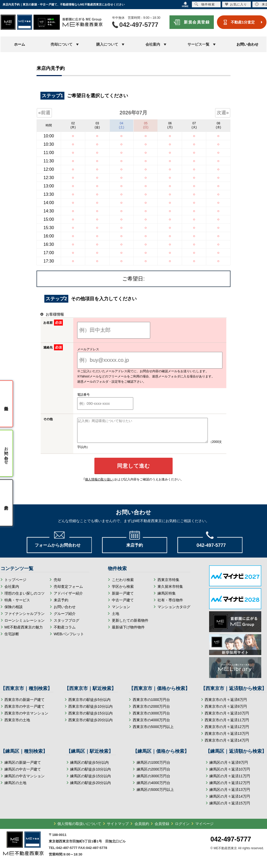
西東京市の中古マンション (26, 718)
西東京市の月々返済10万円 (227, 718)
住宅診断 (12, 639)
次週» (223, 113)
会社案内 (12, 591)
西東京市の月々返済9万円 (226, 711)
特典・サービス (17, 605)
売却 (57, 584)
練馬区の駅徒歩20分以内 (90, 787)
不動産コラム (65, 632)
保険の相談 (14, 612)
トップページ (15, 584)
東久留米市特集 (170, 591)
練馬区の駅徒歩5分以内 (89, 767)
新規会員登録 (197, 22)
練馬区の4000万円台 (153, 787)
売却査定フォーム (68, 591)
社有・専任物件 (170, 605)
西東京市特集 (168, 584)
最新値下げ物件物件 (128, 632)
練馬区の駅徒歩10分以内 (90, 774)
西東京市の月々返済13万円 (227, 738)
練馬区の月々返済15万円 (230, 808)
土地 (116, 618)
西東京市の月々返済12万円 (227, 731)
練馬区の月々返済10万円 (230, 774)
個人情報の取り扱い (99, 484)
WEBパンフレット (69, 639)
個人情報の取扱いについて (79, 828)
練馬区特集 (167, 598)
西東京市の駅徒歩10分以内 (90, 711)
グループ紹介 (65, 618)
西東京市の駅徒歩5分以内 (89, 704)
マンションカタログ (174, 612)
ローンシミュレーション (25, 625)
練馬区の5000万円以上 (155, 794)
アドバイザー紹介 (68, 598)
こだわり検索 (123, 584)
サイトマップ (118, 828)
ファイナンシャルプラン (25, 618)
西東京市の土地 (17, 725)
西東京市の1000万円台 (151, 704)
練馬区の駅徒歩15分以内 (90, 781)
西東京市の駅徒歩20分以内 (90, 725)
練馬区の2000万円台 (153, 774)
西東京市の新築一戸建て (25, 704)
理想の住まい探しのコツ (25, 598)
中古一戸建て (123, 605)
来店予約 (61, 605)
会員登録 (162, 828)
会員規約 (142, 828)
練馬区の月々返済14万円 (230, 801)
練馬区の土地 (15, 787)
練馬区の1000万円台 (153, 767)
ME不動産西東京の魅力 (24, 632)
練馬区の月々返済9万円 (229, 767)
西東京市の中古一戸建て (25, 711)
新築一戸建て (123, 598)
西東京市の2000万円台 (151, 711)
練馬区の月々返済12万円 (230, 787)
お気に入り (236, 4)
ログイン (182, 828)
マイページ (204, 828)
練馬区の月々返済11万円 (230, 781)
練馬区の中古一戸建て (23, 774)
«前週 (44, 113)
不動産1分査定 (243, 22)
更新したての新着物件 (130, 625)
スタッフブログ (66, 625)
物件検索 (205, 4)
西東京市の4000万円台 (151, 725)
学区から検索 (123, 591)
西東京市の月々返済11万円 (227, 725)
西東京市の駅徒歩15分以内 (90, 718)
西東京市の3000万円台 (151, 718)
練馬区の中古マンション (25, 781)
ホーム (20, 44)
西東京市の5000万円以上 (153, 731)
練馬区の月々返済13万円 (230, 794)
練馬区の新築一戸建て (23, 767)
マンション (121, 612)
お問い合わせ (247, 44)
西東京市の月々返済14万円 (227, 745)
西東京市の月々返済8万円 (226, 704)
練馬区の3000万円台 (153, 781)
